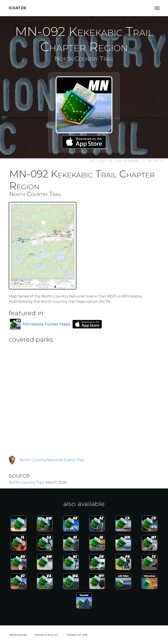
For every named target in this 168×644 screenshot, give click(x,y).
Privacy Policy (47, 635)
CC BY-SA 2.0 (153, 161)
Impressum (18, 635)
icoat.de (17, 8)
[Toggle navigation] (157, 8)
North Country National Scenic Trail (52, 460)
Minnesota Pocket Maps (47, 324)
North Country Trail (26, 482)
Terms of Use (77, 635)
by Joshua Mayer (114, 161)
